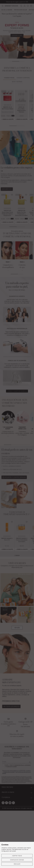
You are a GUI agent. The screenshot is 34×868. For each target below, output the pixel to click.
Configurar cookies (17, 860)
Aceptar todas (17, 856)
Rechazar (17, 864)
